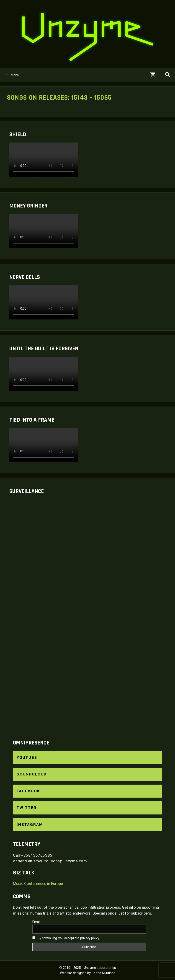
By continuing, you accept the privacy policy (66, 938)
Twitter (27, 808)
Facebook (28, 791)
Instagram (30, 824)
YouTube (27, 757)
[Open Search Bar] (167, 75)
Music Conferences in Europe (38, 884)
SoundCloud (32, 774)
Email (36, 922)
